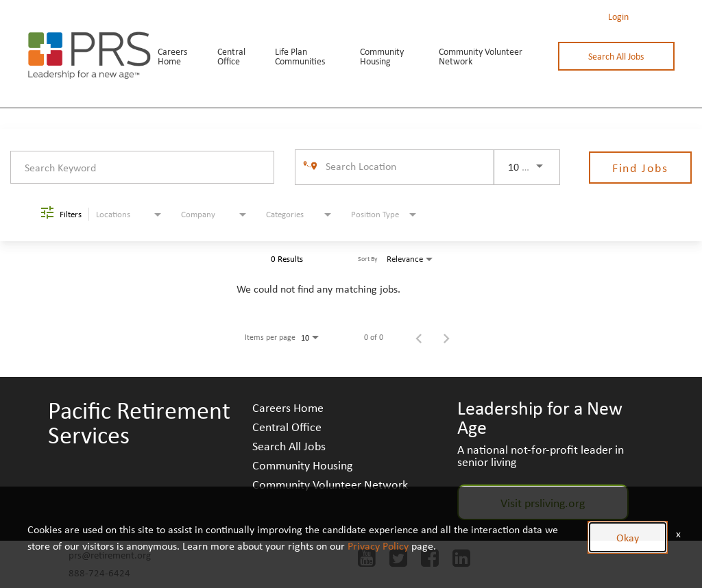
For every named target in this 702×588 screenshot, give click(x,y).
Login (618, 16)
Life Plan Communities (300, 56)
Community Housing (382, 56)
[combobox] (142, 167)
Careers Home (172, 56)
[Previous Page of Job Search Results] (419, 337)
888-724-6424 (99, 573)
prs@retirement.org (110, 555)
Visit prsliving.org (543, 502)
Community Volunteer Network (481, 56)
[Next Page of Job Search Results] (446, 337)
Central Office (231, 56)
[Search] (640, 168)
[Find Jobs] (640, 168)
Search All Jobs (616, 56)
